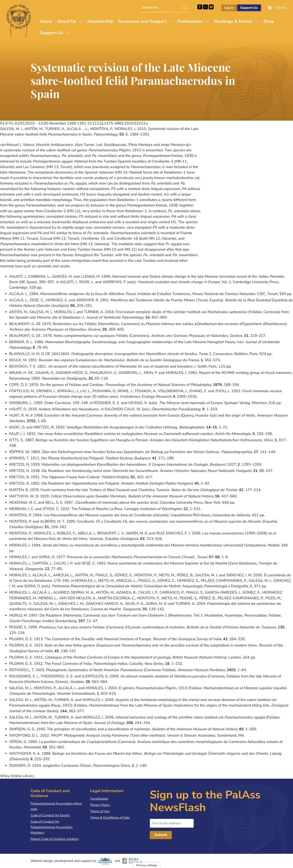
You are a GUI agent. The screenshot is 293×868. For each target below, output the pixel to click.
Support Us (249, 8)
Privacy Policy (100, 805)
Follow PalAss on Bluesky (211, 7)
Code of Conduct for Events (50, 815)
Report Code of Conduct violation (55, 839)
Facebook (200, 7)
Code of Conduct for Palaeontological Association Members (52, 827)
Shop (269, 21)
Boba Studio (132, 861)
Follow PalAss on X (206, 7)
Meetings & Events (233, 21)
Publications (190, 21)
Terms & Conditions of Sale (110, 818)
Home (46, 21)
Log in (229, 8)
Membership (100, 21)
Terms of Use (100, 811)
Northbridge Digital (105, 861)
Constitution (99, 799)
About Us (67, 21)
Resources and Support (142, 21)
